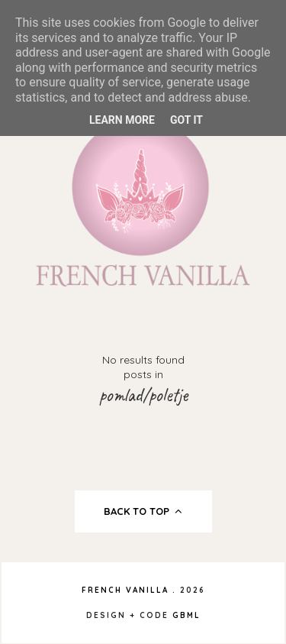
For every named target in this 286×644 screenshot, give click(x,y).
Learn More (122, 120)
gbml (186, 615)
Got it (186, 120)
